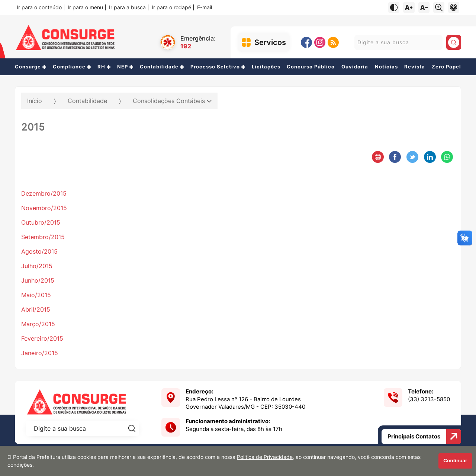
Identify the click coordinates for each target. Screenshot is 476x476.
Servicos (270, 42)
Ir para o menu (85, 7)
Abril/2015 (36, 309)
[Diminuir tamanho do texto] (424, 7)
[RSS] (333, 42)
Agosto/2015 (39, 251)
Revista (415, 67)
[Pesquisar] (454, 42)
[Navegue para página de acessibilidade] (454, 7)
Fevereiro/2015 (42, 338)
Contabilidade (87, 101)
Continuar (455, 461)
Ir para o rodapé (171, 7)
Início (35, 101)
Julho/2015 (37, 266)
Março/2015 (38, 324)
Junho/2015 (38, 280)
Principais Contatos (424, 437)
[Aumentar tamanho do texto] (409, 7)
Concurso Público (311, 67)
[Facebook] (306, 42)
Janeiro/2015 (40, 353)
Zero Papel (446, 67)
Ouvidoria (355, 67)
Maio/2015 (36, 295)
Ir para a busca (127, 7)
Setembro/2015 (43, 237)
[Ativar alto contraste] (394, 7)
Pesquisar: (354, 42)
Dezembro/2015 (44, 193)
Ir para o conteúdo (39, 7)
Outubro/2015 (41, 222)
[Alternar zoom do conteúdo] (439, 7)
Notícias (386, 67)
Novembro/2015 (44, 208)
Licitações (266, 67)
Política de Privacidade (265, 457)
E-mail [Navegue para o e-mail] (205, 7)
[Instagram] (320, 42)
